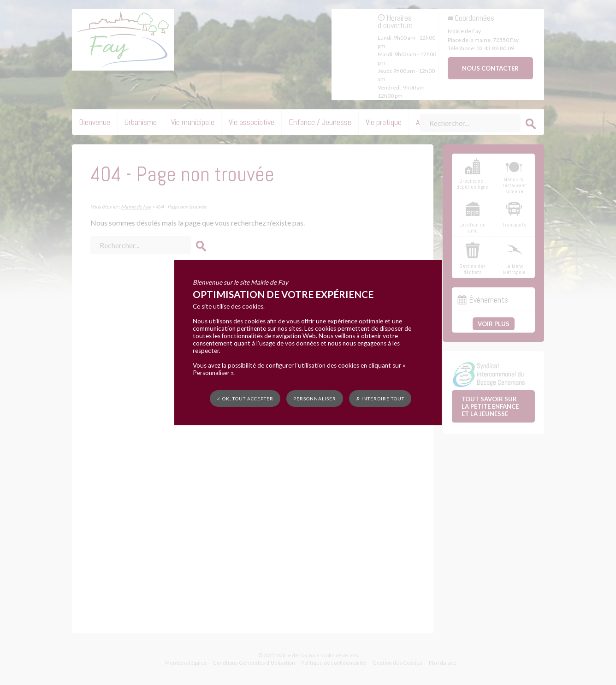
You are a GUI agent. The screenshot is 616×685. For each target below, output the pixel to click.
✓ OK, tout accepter (245, 398)
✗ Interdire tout (380, 399)
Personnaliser (315, 398)
